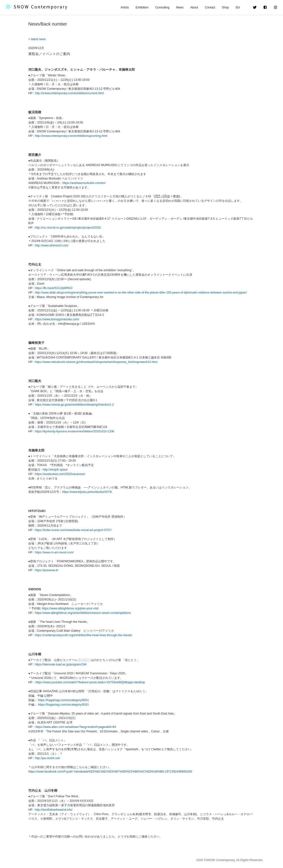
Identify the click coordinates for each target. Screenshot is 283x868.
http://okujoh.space (55, 470)
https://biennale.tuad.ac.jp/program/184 (61, 664)
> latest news (37, 39)
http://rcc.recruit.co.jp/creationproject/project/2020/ (68, 228)
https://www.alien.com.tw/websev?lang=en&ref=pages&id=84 (76, 727)
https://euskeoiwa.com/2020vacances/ (60, 474)
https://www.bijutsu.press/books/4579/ (87, 492)
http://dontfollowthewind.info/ (53, 810)
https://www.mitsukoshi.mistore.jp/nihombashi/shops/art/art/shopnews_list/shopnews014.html (96, 362)
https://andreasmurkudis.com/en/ (84, 183)
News (180, 7)
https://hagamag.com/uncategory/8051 (63, 700)
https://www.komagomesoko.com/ (57, 319)
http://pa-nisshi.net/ (47, 758)
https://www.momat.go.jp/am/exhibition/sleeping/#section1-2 (74, 405)
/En (241, 7)
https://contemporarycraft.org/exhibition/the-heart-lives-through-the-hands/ (83, 635)
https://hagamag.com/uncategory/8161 (63, 705)
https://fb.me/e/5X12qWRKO (53, 288)
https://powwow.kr (47, 570)
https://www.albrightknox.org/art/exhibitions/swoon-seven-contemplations (83, 613)
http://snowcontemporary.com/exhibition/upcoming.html (71, 136)
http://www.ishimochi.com (52, 245)
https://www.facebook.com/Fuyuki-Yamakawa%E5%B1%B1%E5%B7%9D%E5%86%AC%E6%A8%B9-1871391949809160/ (110, 772)
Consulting (162, 7)
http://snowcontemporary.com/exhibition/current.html (69, 93)
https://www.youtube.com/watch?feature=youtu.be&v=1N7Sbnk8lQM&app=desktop (90, 682)
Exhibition (142, 7)
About (194, 7)
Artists (125, 7)
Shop (225, 7)
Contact (210, 7)
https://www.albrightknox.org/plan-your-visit (70, 608)
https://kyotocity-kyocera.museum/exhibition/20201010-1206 (74, 431)
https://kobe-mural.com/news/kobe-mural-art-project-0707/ (73, 530)
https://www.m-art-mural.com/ (54, 552)
